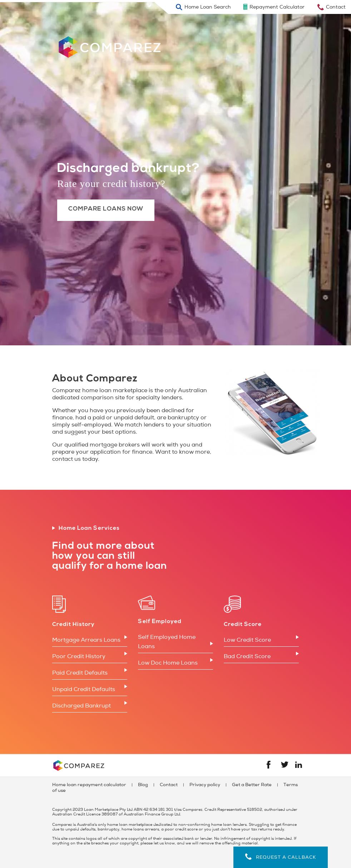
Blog (143, 785)
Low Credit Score (247, 640)
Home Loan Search (207, 7)
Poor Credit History (79, 656)
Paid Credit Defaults (80, 673)
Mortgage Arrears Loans (86, 640)
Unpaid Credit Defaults (84, 689)
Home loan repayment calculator (89, 785)
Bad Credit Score (247, 656)
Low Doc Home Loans (168, 663)
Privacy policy (205, 785)
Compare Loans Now (106, 209)
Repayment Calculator (277, 7)
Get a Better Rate (252, 785)
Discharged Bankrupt (81, 706)
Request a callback (281, 857)
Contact (336, 7)
